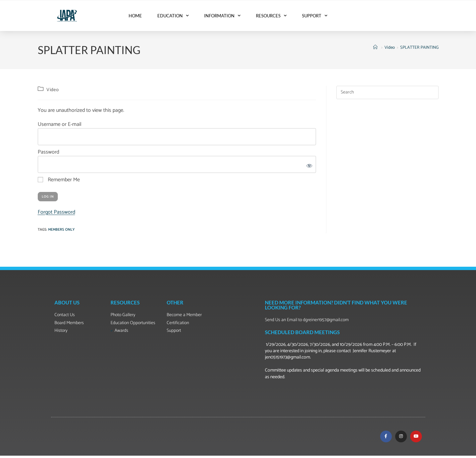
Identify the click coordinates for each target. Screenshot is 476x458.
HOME (135, 16)
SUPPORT (315, 16)
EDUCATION (173, 16)
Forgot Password (56, 212)
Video (53, 90)
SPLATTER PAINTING (419, 48)
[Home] (376, 48)
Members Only (61, 230)
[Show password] (308, 164)
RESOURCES (271, 16)
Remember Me (59, 180)
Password (48, 152)
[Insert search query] (387, 92)
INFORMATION (222, 16)
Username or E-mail (60, 124)
